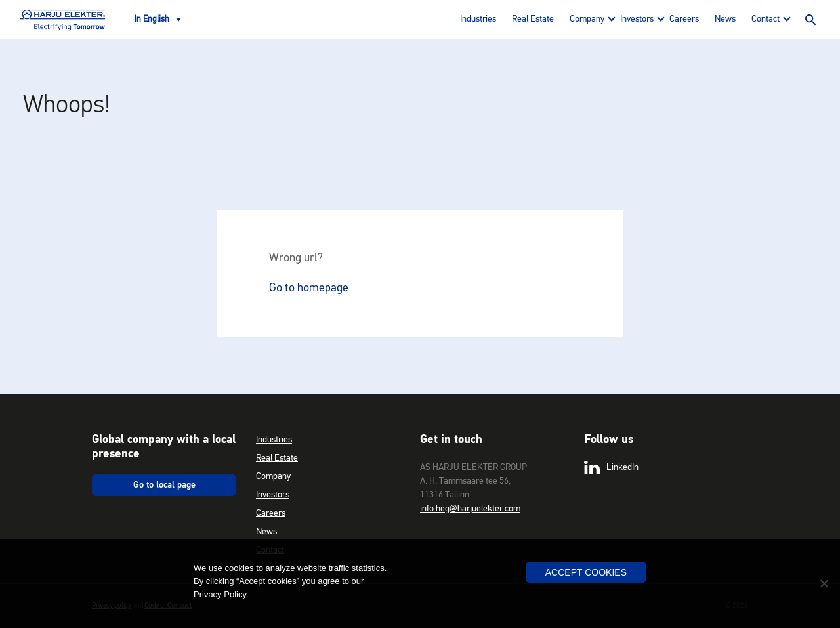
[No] (824, 583)
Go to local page (164, 485)
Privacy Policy (220, 594)
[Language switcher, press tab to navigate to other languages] (158, 20)
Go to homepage (309, 288)
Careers (684, 19)
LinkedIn (611, 468)
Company (587, 19)
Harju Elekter (62, 20)
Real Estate (533, 19)
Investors (637, 19)
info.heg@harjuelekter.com (470, 509)
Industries (478, 19)
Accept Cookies (586, 572)
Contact (766, 19)
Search (810, 20)
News (725, 19)
